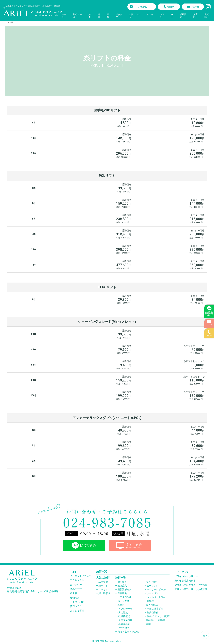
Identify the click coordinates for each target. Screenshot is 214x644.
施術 (90, 16)
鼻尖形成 (123, 612)
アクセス (150, 16)
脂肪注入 (122, 586)
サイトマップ (182, 572)
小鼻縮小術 (124, 624)
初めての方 (77, 16)
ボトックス (123, 601)
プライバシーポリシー (186, 576)
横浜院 (207, 16)
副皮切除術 (153, 612)
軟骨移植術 (124, 616)
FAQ (172, 16)
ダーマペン (153, 593)
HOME (73, 572)
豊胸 (148, 624)
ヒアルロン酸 (125, 597)
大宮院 (195, 16)
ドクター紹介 (77, 602)
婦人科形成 (104, 593)
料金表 (74, 593)
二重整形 (103, 582)
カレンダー (76, 585)
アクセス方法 (77, 580)
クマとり (103, 589)
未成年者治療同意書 (185, 581)
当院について (135, 16)
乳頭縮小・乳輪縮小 (156, 620)
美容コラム (76, 606)
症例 (108, 16)
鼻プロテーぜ (125, 609)
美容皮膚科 (152, 582)
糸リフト (103, 586)
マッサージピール (156, 589)
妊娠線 (150, 601)
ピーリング (153, 586)
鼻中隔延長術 (125, 620)
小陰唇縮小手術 (155, 609)
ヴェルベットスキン (157, 597)
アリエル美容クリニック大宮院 (191, 585)
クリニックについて (81, 576)
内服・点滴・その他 (128, 632)
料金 (99, 16)
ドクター (119, 16)
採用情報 (183, 16)
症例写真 (75, 598)
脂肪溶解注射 (125, 589)
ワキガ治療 (123, 628)
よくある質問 (77, 611)
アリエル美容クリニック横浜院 (191, 589)
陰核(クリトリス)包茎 (158, 616)
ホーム (64, 16)
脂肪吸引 (122, 582)
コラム (162, 16)
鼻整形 (121, 605)
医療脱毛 (122, 593)
